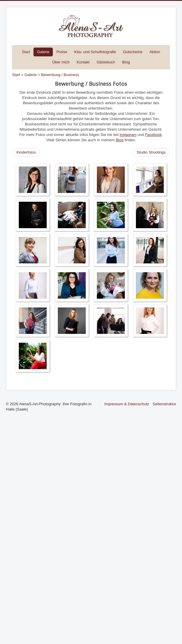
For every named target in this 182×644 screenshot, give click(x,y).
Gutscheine (133, 52)
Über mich (61, 62)
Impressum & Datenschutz (127, 404)
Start (26, 52)
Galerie (43, 52)
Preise (62, 52)
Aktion (155, 52)
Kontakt (83, 62)
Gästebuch (106, 62)
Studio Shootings (151, 152)
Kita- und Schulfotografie (95, 52)
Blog (126, 62)
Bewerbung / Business (60, 75)
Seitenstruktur (164, 404)
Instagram (128, 135)
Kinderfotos (26, 152)
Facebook (153, 135)
